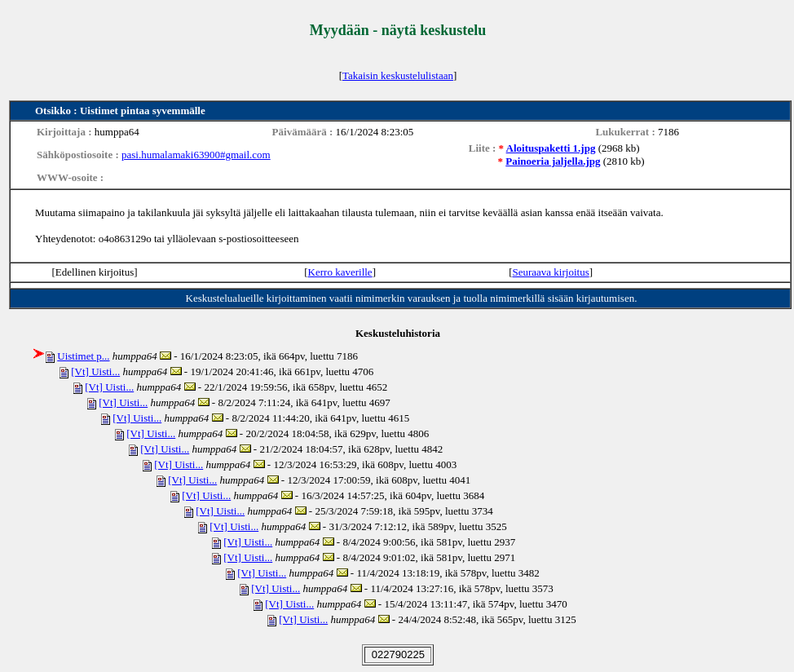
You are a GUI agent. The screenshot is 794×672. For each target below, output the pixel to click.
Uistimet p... (83, 356)
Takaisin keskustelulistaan (398, 75)
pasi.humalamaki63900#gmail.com (196, 155)
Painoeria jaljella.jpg (553, 161)
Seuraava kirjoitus (550, 272)
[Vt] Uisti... (95, 371)
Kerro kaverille (340, 272)
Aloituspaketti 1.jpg (551, 148)
